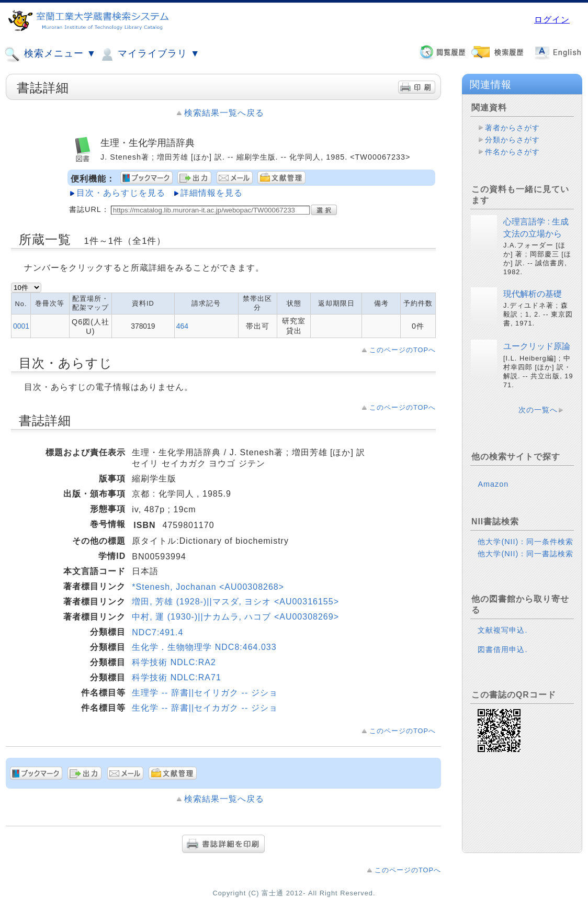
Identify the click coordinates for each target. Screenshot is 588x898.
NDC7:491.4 (157, 632)
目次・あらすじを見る (121, 193)
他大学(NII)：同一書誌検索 (525, 554)
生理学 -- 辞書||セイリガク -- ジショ (205, 693)
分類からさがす (512, 140)
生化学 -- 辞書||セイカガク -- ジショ (205, 708)
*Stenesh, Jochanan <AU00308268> (208, 587)
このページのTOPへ (403, 350)
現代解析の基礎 (533, 294)
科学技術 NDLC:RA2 (174, 662)
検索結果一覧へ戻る (224, 113)
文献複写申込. (502, 630)
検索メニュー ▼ (50, 54)
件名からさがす (512, 152)
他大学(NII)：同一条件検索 (525, 542)
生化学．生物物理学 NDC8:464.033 (204, 647)
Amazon (493, 484)
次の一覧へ (538, 410)
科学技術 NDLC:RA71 (176, 677)
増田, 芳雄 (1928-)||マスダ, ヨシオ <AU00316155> (235, 602)
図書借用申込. (502, 649)
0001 (21, 326)
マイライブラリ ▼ (149, 54)
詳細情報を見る (212, 193)
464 (182, 326)
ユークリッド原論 (537, 346)
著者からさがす (512, 128)
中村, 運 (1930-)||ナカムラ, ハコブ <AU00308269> (235, 617)
